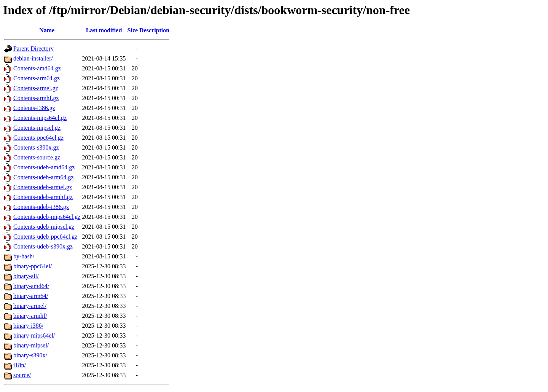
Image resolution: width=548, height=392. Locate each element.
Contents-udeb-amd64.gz (44, 167)
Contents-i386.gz (34, 108)
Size (133, 30)
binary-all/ (26, 276)
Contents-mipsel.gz (37, 128)
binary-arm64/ (31, 296)
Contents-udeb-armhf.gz (43, 197)
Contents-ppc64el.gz (38, 138)
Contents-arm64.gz (37, 78)
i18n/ (20, 365)
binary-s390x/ (30, 355)
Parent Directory (33, 49)
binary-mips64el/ (34, 335)
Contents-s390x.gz (36, 147)
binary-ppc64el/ (33, 266)
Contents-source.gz (37, 157)
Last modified (104, 30)
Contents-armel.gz (36, 88)
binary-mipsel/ (31, 345)
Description (154, 30)
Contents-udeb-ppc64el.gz (45, 237)
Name (47, 30)
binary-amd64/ (31, 286)
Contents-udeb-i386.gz (41, 207)
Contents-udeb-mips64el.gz (47, 217)
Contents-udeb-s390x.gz (43, 246)
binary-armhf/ (30, 316)
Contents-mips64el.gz (40, 118)
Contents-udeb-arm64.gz (44, 177)
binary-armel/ (30, 306)
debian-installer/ (33, 58)
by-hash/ (24, 256)
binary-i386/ (28, 326)
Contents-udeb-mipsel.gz (44, 227)
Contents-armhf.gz (36, 98)
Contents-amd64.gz (37, 68)
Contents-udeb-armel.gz (43, 187)
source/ (22, 375)
